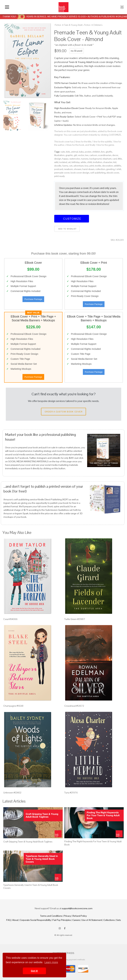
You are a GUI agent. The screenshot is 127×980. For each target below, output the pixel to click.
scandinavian (105, 155)
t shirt (118, 169)
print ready (60, 176)
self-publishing (98, 173)
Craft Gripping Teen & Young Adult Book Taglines (28, 842)
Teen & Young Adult (73, 25)
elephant (107, 159)
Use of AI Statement (92, 920)
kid (115, 162)
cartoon (93, 155)
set (71, 166)
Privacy (67, 916)
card (115, 159)
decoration (108, 166)
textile (98, 166)
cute (63, 152)
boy (87, 166)
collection (100, 169)
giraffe (109, 152)
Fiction (58, 25)
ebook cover (113, 173)
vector (81, 155)
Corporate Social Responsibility (35, 920)
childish (96, 152)
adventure (79, 166)
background (95, 159)
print (92, 166)
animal (74, 152)
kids (68, 152)
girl (75, 155)
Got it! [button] (34, 971)
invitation (97, 162)
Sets (119, 920)
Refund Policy (80, 916)
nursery (85, 159)
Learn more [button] (51, 962)
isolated (63, 162)
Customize (72, 219)
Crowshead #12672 (74, 706)
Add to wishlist (67, 229)
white (83, 162)
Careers (76, 920)
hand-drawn (88, 169)
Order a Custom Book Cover (63, 412)
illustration (59, 155)
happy (65, 159)
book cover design (80, 173)
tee (87, 155)
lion (103, 152)
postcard (59, 169)
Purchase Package (33, 299)
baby (81, 152)
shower (78, 169)
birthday (76, 162)
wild (56, 162)
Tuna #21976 (71, 793)
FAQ (9, 920)
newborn (68, 169)
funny (65, 166)
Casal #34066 (10, 619)
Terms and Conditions (51, 916)
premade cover (62, 173)
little (120, 159)
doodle (58, 166)
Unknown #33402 (12, 793)
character (108, 162)
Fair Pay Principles (62, 920)
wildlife (117, 166)
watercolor (75, 159)
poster (88, 152)
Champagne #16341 (13, 706)
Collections (109, 920)
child (90, 162)
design (58, 159)
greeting (110, 169)
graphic (69, 155)
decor (115, 155)
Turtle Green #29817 (75, 619)
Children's (98, 25)
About (15, 920)
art (69, 162)
